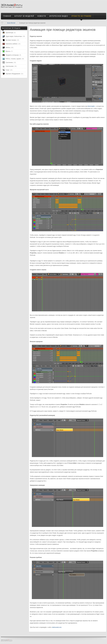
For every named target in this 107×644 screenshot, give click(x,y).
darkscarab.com (57, 627)
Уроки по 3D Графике (2, 23)
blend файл (91, 106)
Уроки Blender (11, 23)
